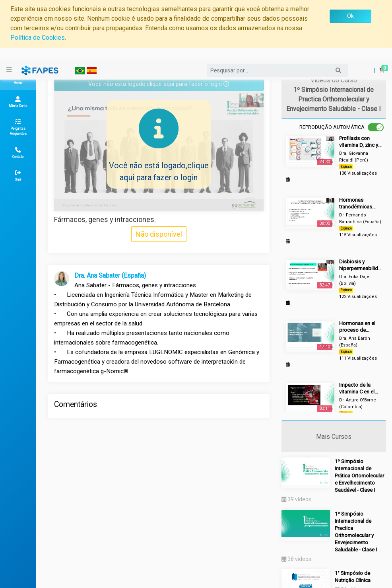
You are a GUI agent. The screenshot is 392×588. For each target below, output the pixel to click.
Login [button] (363, 55)
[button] (379, 57)
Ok (350, 16)
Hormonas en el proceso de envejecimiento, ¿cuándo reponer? (360, 327)
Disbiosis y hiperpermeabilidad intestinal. (360, 265)
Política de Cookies (38, 38)
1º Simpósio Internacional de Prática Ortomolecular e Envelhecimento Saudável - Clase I (359, 476)
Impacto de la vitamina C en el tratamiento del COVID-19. (357, 388)
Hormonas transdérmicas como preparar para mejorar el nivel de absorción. (356, 203)
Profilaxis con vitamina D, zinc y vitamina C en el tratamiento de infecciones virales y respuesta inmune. (360, 142)
